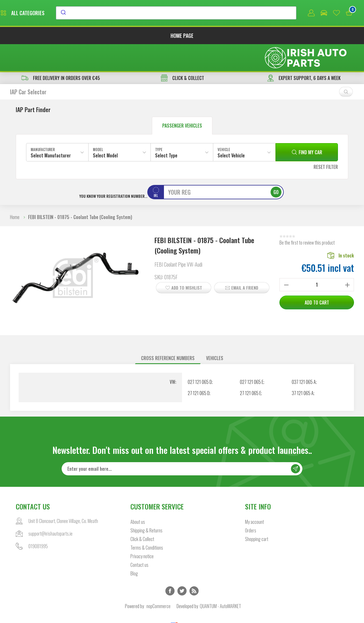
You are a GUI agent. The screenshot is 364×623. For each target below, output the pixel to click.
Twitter (182, 565)
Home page (182, 37)
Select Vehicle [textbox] (231, 130)
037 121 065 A (304, 356)
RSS (194, 565)
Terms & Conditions (147, 522)
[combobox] (229, 13)
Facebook (170, 565)
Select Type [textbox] (166, 130)
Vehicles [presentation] (215, 332)
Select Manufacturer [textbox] (51, 130)
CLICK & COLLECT (182, 52)
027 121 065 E (252, 356)
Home (15, 191)
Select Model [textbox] (105, 130)
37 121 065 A (303, 367)
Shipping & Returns (146, 505)
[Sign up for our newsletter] (182, 443)
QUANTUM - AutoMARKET (220, 581)
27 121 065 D (199, 367)
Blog (134, 548)
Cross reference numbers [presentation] (168, 332)
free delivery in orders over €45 (61, 52)
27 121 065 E (251, 367)
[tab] (168, 332)
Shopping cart (257, 513)
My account (255, 496)
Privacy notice (142, 531)
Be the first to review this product (307, 217)
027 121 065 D (200, 356)
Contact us (139, 539)
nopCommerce (158, 581)
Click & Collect (142, 513)
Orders (251, 505)
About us (138, 496)
